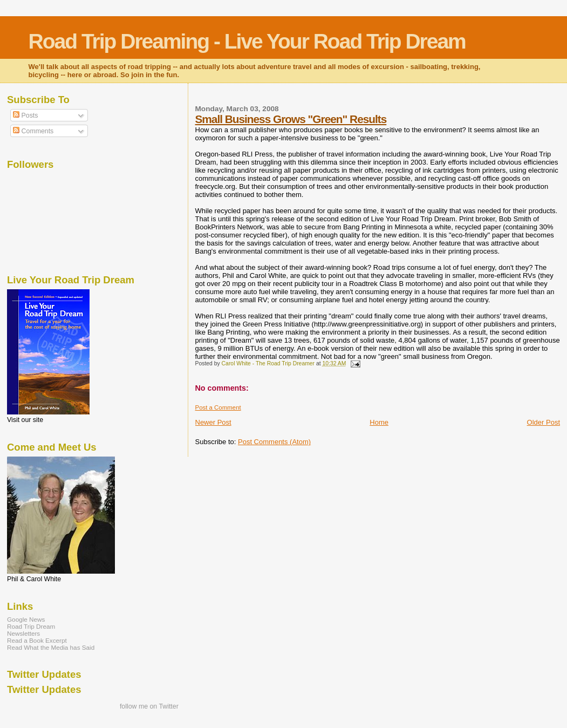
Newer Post (213, 422)
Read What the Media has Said (51, 647)
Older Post (544, 422)
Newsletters (23, 633)
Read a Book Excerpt (37, 640)
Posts (25, 115)
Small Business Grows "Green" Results (291, 119)
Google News (26, 619)
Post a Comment (218, 407)
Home (379, 422)
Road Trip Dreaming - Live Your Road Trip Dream (247, 41)
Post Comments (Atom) (274, 442)
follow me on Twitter (149, 706)
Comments (33, 131)
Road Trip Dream (31, 626)
